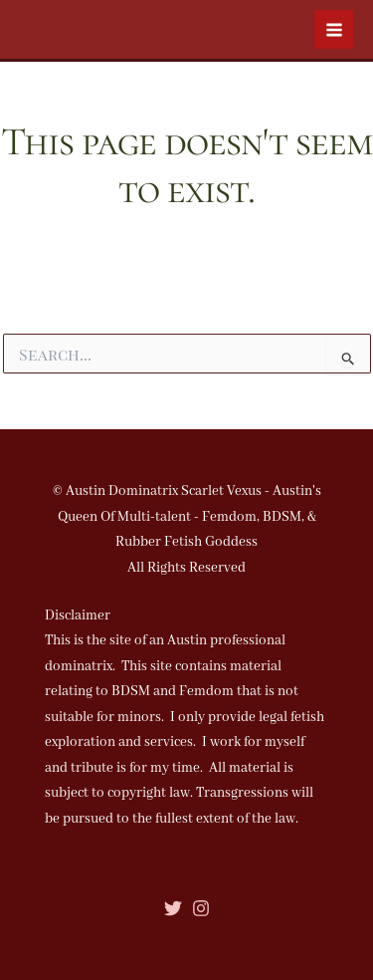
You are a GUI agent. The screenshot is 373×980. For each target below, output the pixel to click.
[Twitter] (173, 908)
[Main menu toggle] (334, 29)
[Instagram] (201, 908)
